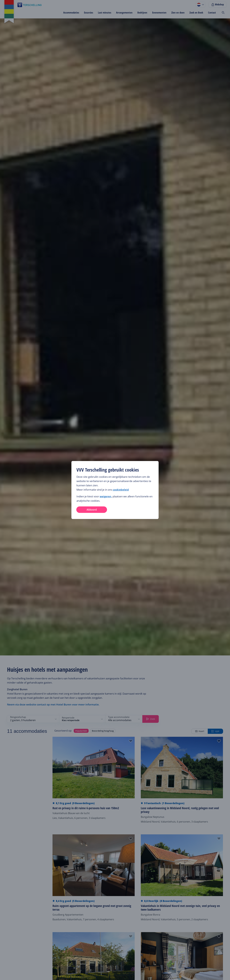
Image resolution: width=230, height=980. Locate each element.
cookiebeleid (121, 490)
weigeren (105, 496)
